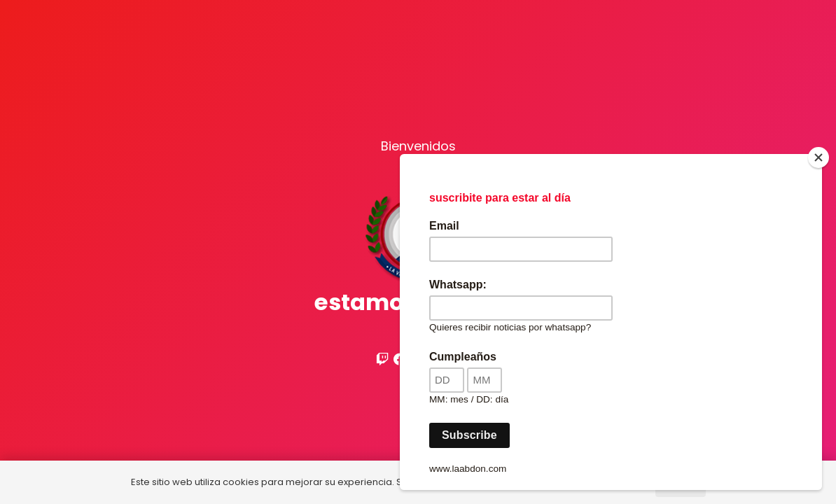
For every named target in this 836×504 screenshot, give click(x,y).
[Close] (818, 157)
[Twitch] (382, 359)
